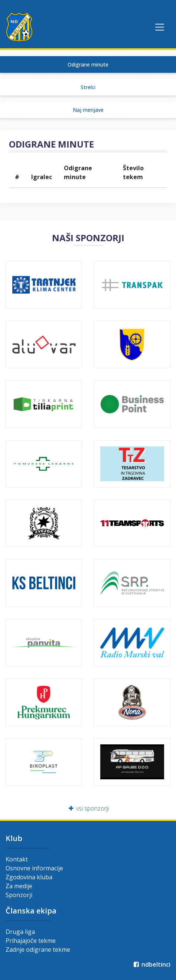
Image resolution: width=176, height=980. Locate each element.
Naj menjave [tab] (88, 110)
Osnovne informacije (34, 868)
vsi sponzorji (88, 808)
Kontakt (17, 859)
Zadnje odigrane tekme (38, 950)
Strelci (88, 87)
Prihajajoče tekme (31, 941)
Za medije (19, 886)
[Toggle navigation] (160, 27)
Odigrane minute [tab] (88, 64)
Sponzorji (19, 895)
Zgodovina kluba (29, 877)
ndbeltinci (151, 964)
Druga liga (20, 932)
